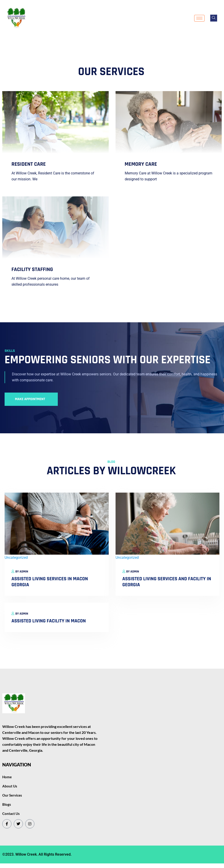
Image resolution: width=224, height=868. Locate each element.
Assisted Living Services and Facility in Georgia (167, 582)
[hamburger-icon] (199, 18)
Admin (24, 572)
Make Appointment (30, 399)
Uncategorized (16, 557)
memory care (141, 164)
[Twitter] (18, 824)
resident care (29, 164)
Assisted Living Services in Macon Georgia (50, 582)
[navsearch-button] (214, 18)
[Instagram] (30, 824)
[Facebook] (7, 824)
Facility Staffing (32, 269)
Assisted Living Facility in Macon (49, 621)
